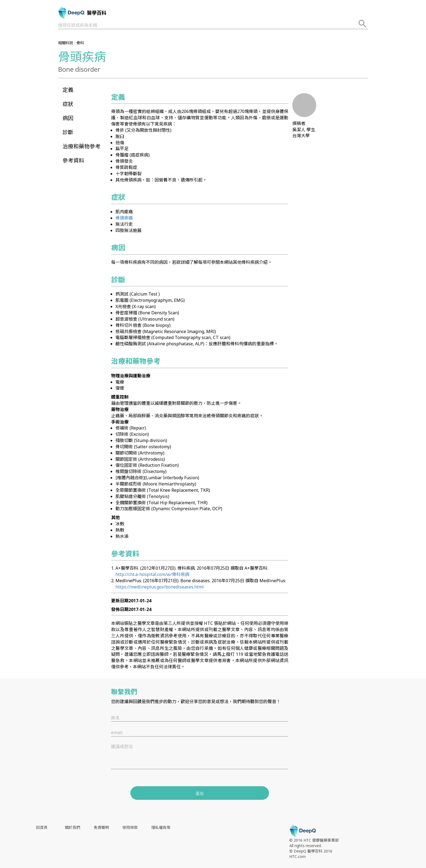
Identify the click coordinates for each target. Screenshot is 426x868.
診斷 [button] (68, 132)
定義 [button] (68, 90)
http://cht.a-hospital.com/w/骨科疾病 (152, 574)
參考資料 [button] (73, 160)
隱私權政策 (161, 827)
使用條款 (130, 827)
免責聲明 (101, 827)
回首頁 (42, 827)
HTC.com (297, 856)
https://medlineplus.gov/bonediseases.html (160, 587)
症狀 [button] (68, 104)
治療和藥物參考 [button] (82, 146)
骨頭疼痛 (124, 218)
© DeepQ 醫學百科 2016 (311, 851)
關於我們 (73, 827)
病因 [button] (68, 118)
